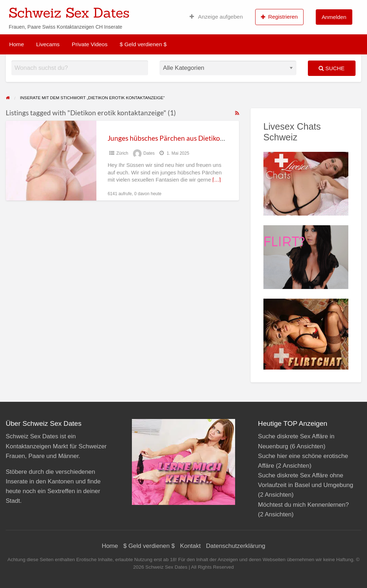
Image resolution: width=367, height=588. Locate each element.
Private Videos (90, 44)
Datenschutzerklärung (236, 546)
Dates (149, 153)
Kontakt (190, 546)
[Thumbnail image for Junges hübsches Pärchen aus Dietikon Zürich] (51, 161)
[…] (217, 180)
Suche (332, 68)
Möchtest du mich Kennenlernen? (303, 505)
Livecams (48, 44)
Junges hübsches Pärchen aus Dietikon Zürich (177, 138)
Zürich (122, 153)
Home (17, 44)
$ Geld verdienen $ (143, 44)
